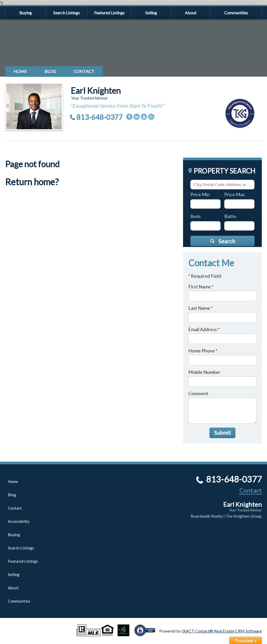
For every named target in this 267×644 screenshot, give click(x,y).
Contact (84, 71)
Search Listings (66, 13)
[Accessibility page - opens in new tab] (147, 634)
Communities (236, 13)
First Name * (201, 287)
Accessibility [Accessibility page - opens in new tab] (19, 521)
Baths (230, 216)
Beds (196, 216)
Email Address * (204, 329)
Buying (26, 13)
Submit (223, 433)
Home (20, 71)
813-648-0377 (100, 117)
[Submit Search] (222, 241)
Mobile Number (204, 372)
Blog (50, 71)
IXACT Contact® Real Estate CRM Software (222, 631)
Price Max (235, 194)
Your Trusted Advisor (245, 510)
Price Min (200, 194)
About (191, 13)
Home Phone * (203, 351)
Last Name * (201, 308)
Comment (198, 393)
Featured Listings (109, 13)
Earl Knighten (96, 91)
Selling (151, 13)
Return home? (32, 182)
